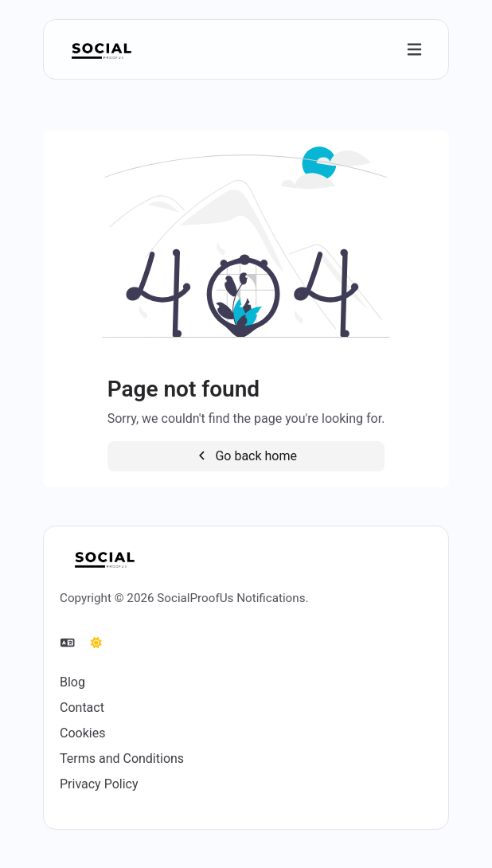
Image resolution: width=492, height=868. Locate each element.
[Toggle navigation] (414, 50)
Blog (72, 682)
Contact (82, 708)
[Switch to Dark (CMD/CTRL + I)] (96, 643)
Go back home (246, 456)
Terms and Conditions (122, 759)
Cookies (82, 733)
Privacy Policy (99, 784)
